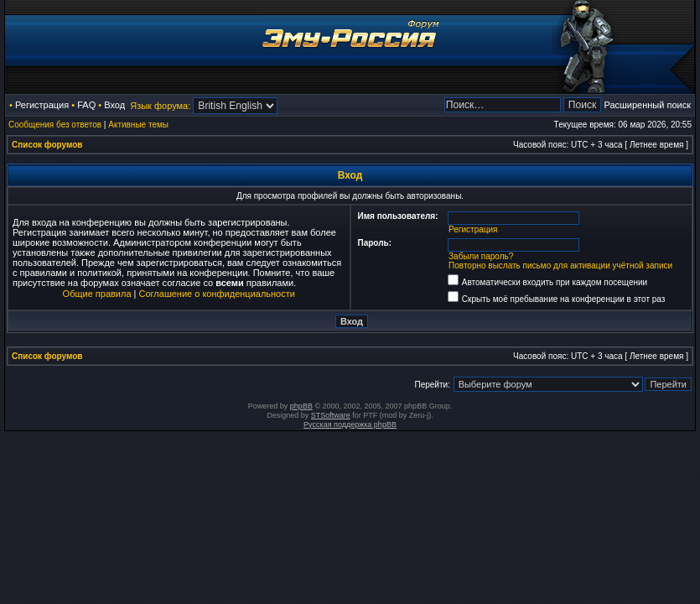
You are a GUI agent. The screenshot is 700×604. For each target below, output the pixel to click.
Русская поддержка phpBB (350, 424)
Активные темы (138, 125)
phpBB (301, 406)
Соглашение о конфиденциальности (217, 294)
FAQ (86, 105)
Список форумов (47, 145)
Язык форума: (160, 106)
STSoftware (331, 415)
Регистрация (42, 105)
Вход (114, 105)
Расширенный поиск (647, 105)
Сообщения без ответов (55, 125)
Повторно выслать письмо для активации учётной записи (560, 266)
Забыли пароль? (481, 256)
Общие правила (97, 294)
